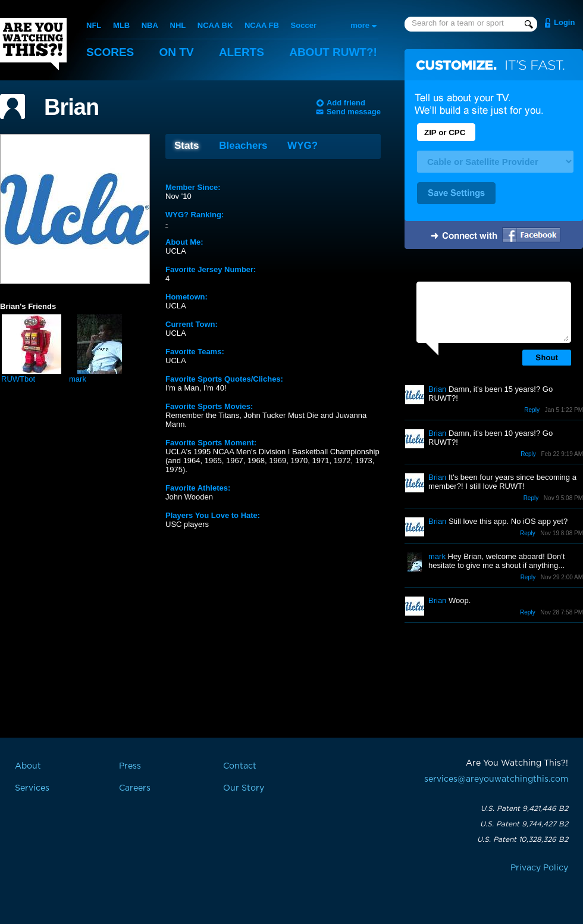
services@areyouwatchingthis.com (496, 779)
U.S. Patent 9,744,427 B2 (524, 824)
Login (564, 22)
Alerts (242, 52)
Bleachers (243, 146)
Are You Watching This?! (33, 44)
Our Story (244, 788)
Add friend (346, 103)
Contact (240, 766)
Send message (354, 112)
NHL (178, 25)
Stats (187, 146)
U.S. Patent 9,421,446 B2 (524, 808)
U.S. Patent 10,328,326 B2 (523, 839)
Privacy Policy (539, 868)
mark (78, 379)
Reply (532, 410)
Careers (135, 788)
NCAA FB (262, 25)
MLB (121, 25)
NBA (150, 25)
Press (130, 766)
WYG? (303, 146)
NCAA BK (215, 25)
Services (32, 788)
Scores (110, 52)
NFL (94, 25)
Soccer (304, 25)
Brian (71, 107)
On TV (177, 52)
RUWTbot (18, 379)
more (360, 25)
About (333, 52)
